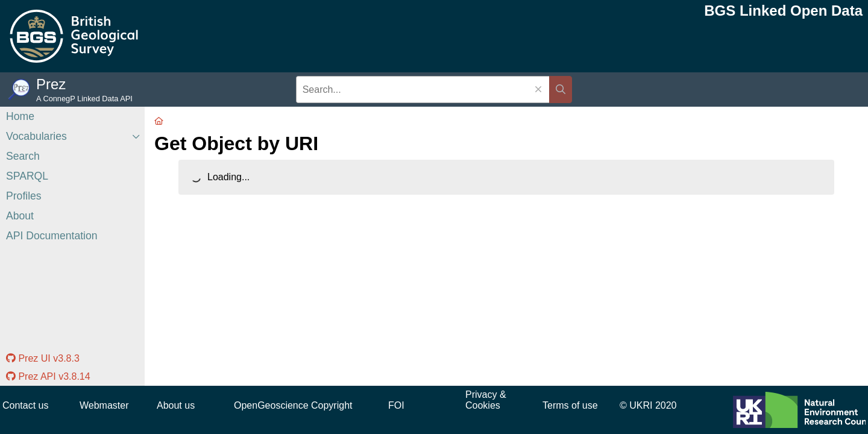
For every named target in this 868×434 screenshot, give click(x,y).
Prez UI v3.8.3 (43, 358)
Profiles (24, 196)
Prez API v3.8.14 (48, 376)
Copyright (332, 405)
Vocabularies (36, 136)
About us (176, 405)
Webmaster (104, 405)
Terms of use (570, 405)
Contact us (25, 405)
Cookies (483, 405)
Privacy (481, 395)
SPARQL (27, 176)
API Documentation (52, 236)
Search (23, 156)
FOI (396, 405)
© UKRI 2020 (648, 405)
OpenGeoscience (271, 405)
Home (20, 116)
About (20, 216)
